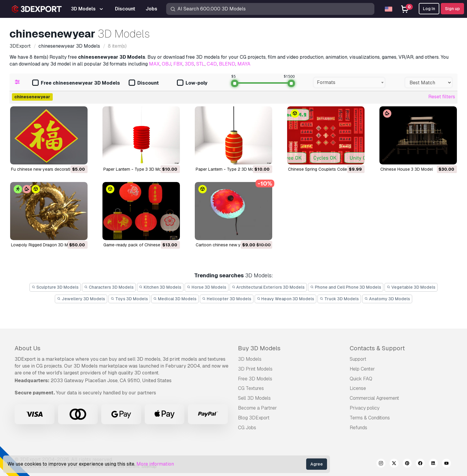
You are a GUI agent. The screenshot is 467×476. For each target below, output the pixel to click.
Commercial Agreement (374, 398)
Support (358, 359)
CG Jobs (247, 428)
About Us (28, 348)
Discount (144, 83)
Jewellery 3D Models (81, 299)
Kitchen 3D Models (160, 287)
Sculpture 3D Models (55, 287)
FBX (178, 64)
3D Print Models (255, 369)
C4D (212, 64)
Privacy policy (365, 408)
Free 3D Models (255, 379)
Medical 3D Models (175, 299)
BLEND (227, 64)
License (358, 388)
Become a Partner (257, 408)
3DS (189, 64)
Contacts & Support (377, 348)
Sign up (452, 9)
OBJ (166, 64)
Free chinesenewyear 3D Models (76, 83)
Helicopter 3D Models (227, 299)
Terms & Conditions (370, 418)
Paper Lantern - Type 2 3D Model (228, 169)
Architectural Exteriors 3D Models (268, 287)
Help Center (362, 369)
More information (155, 464)
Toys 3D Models (129, 299)
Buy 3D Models (259, 348)
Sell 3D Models (254, 398)
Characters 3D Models (109, 287)
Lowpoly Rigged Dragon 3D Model (44, 245)
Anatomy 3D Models (387, 299)
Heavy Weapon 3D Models (286, 299)
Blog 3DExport (254, 418)
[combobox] (349, 83)
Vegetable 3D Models (411, 287)
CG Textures (251, 388)
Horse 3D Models (207, 287)
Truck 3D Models (339, 299)
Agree (317, 464)
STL (200, 64)
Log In (429, 9)
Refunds (358, 428)
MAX (154, 64)
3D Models (250, 359)
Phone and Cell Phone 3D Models (346, 287)
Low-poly (192, 83)
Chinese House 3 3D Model (407, 169)
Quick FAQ (361, 379)
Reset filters (442, 97)
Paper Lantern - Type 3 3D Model (135, 169)
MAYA (244, 64)
